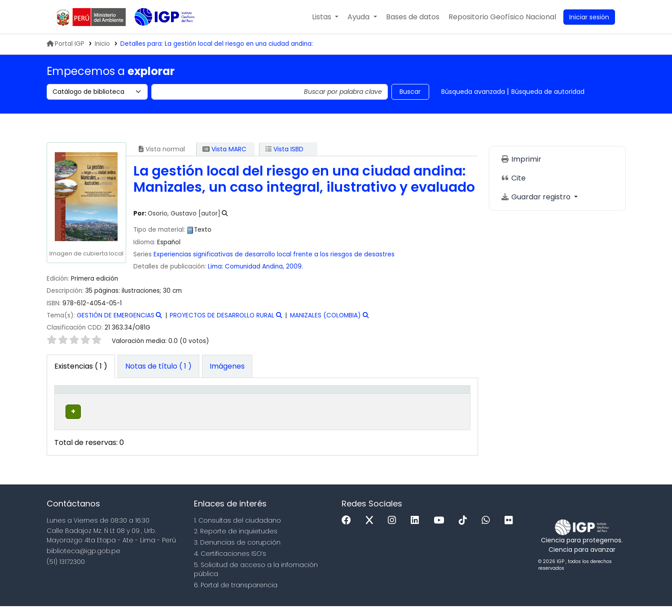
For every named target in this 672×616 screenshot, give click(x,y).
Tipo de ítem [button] (71, 399)
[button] (325, 17)
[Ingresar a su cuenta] (589, 17)
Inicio (102, 44)
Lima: (215, 266)
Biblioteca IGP (157, 35)
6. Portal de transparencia (236, 595)
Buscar (410, 92)
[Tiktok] (465, 530)
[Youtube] (441, 530)
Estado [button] (387, 403)
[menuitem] (502, 17)
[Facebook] (349, 530)
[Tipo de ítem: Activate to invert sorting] (77, 399)
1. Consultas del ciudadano (237, 530)
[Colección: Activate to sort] (197, 399)
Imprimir (521, 159)
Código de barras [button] (434, 399)
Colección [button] (185, 403)
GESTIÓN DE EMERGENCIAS (116, 315)
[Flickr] (511, 530)
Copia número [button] (334, 399)
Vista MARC (224, 149)
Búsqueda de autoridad (548, 92)
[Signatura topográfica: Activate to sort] (273, 399)
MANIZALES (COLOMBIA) (325, 315)
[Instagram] (394, 530)
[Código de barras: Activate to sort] (441, 399)
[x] (372, 530)
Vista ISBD (284, 149)
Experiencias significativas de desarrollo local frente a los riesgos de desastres (274, 254)
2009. (294, 266)
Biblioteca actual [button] (122, 399)
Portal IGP (66, 44)
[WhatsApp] (488, 530)
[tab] (158, 366)
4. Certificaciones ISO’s (230, 563)
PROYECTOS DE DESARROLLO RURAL (222, 315)
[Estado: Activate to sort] (392, 399)
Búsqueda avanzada (473, 92)
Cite (513, 178)
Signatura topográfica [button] (255, 399)
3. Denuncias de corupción (237, 552)
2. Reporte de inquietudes (236, 541)
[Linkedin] (417, 530)
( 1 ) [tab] (81, 366)
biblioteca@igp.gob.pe (83, 561)
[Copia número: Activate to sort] (343, 399)
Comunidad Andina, (255, 266)
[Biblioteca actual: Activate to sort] (132, 399)
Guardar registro (536, 197)
